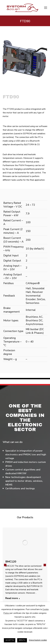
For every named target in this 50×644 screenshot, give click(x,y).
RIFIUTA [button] (22, 640)
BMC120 (11, 562)
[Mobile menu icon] (46, 8)
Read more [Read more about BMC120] (13, 598)
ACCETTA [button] (10, 640)
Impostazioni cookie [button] (38, 640)
